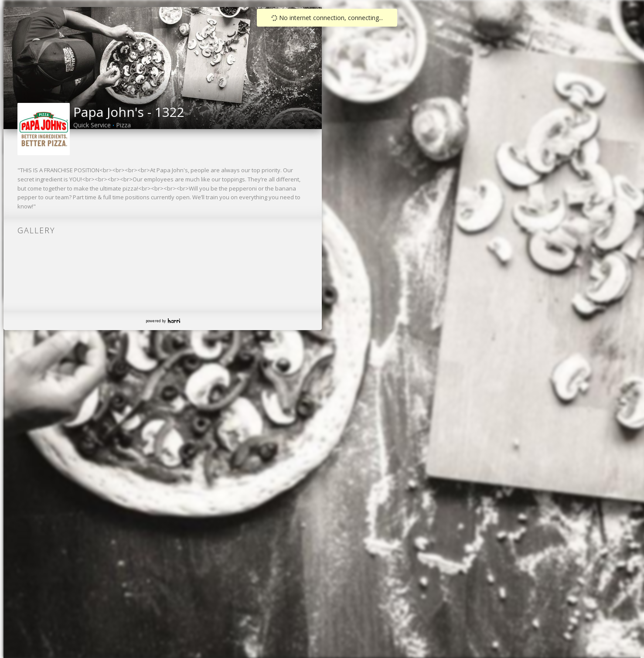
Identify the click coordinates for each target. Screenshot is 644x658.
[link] (313, 31)
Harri (174, 321)
